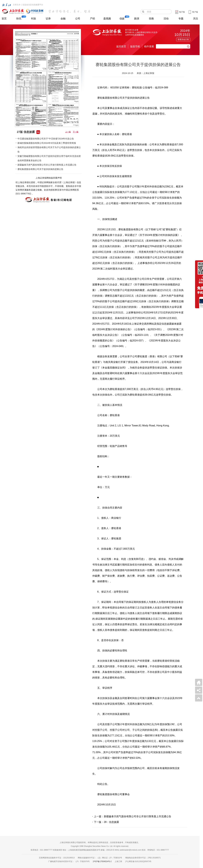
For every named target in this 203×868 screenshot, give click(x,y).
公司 (78, 19)
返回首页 (121, 46)
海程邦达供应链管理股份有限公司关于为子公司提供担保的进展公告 (49, 150)
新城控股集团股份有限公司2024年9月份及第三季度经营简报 (47, 143)
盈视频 (107, 19)
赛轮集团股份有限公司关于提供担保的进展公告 (40, 169)
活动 (166, 19)
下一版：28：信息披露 (106, 822)
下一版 (76, 132)
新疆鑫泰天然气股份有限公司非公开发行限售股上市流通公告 (47, 165)
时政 (34, 19)
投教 (151, 19)
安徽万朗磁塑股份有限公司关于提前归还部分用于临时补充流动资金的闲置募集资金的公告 (49, 158)
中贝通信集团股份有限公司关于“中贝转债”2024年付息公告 (46, 139)
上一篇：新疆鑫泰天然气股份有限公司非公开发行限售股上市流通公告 (133, 816)
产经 (92, 19)
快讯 (19, 19)
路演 (137, 19)
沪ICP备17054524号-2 (102, 861)
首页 (4, 19)
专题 (181, 19)
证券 (48, 19)
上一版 (68, 132)
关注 (196, 19)
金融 (63, 19)
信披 (122, 19)
